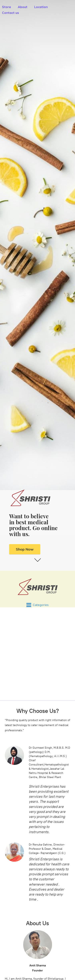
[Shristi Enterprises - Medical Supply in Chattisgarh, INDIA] (37, 587)
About (23, 7)
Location (41, 7)
